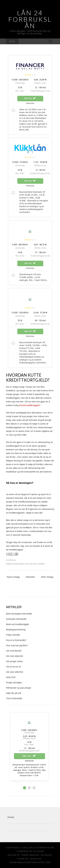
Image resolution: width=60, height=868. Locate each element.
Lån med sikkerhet (15, 656)
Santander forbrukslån (16, 619)
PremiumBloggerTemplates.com (30, 862)
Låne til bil (11, 677)
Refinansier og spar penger (19, 688)
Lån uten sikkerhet (15, 672)
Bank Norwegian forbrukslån (19, 614)
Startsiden (30, 577)
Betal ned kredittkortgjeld (18, 624)
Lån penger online (14, 661)
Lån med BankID (14, 651)
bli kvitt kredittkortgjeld (29, 405)
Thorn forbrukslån (14, 698)
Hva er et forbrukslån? (16, 640)
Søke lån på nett (14, 693)
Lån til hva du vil (14, 667)
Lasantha (35, 859)
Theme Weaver (30, 855)
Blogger (39, 851)
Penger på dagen (14, 682)
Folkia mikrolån (13, 635)
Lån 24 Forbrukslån (30, 19)
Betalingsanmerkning (16, 630)
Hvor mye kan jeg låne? (17, 645)
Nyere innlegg (13, 577)
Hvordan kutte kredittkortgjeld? (28, 378)
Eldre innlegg (47, 577)
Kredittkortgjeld (15, 564)
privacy (11, 817)
